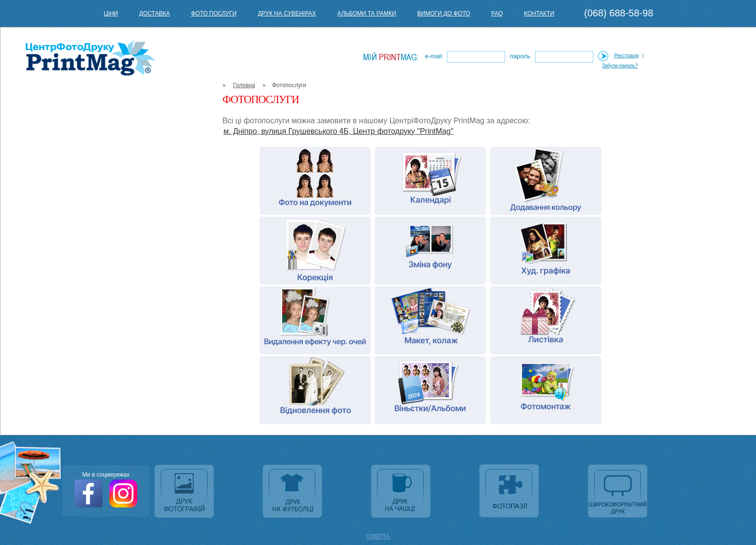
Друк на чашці (402, 492)
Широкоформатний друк (619, 492)
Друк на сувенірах (287, 13)
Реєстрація (626, 56)
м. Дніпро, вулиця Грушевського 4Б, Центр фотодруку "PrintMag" (339, 131)
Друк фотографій (185, 492)
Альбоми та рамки (366, 13)
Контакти (539, 13)
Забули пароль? (620, 66)
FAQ (497, 13)
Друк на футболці (293, 492)
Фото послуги (214, 13)
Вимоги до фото (444, 13)
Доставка (155, 13)
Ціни (111, 13)
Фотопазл (510, 492)
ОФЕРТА (378, 536)
